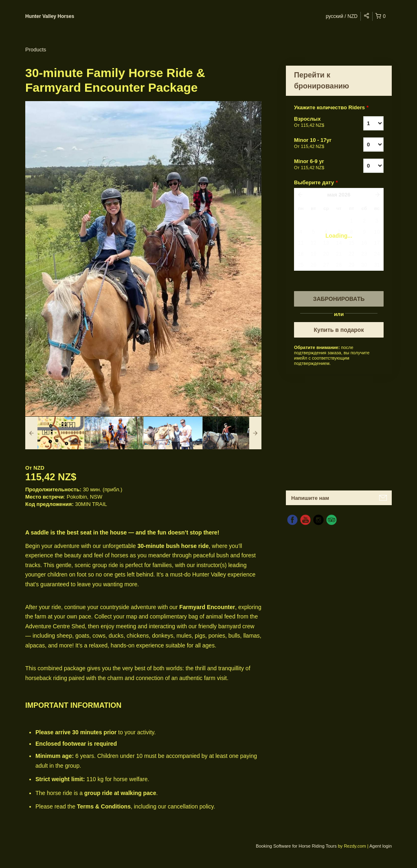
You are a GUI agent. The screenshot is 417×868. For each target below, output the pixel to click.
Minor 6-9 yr (318, 165)
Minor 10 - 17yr (318, 144)
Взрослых (318, 122)
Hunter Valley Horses (50, 16)
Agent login (381, 846)
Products (36, 50)
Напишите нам (310, 498)
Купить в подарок (339, 330)
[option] (55, 433)
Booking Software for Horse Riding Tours (297, 846)
